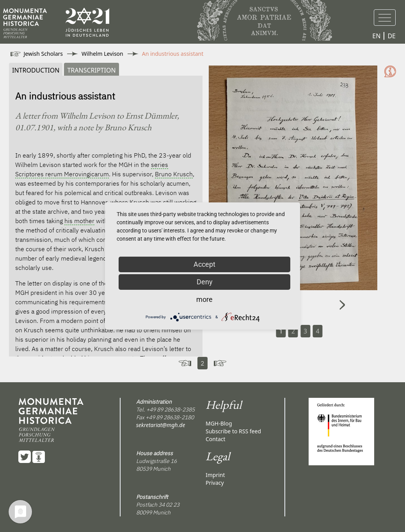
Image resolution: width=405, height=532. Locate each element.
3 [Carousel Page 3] (305, 331)
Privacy (215, 483)
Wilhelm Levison (102, 54)
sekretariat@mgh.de (161, 425)
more (204, 299)
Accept (204, 264)
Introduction (36, 70)
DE (392, 36)
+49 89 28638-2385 (171, 410)
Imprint (215, 475)
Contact (216, 439)
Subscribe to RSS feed (233, 431)
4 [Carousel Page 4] (317, 331)
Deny (205, 282)
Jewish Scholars (44, 54)
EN (376, 36)
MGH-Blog (219, 423)
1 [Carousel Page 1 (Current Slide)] (281, 331)
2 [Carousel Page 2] (293, 331)
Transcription (91, 70)
